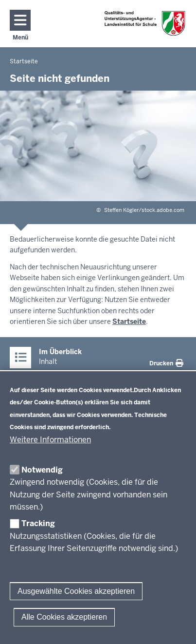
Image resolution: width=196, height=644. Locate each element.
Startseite (129, 322)
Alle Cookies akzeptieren (64, 617)
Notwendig (42, 470)
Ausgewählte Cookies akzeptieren (76, 591)
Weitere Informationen (50, 440)
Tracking (38, 523)
